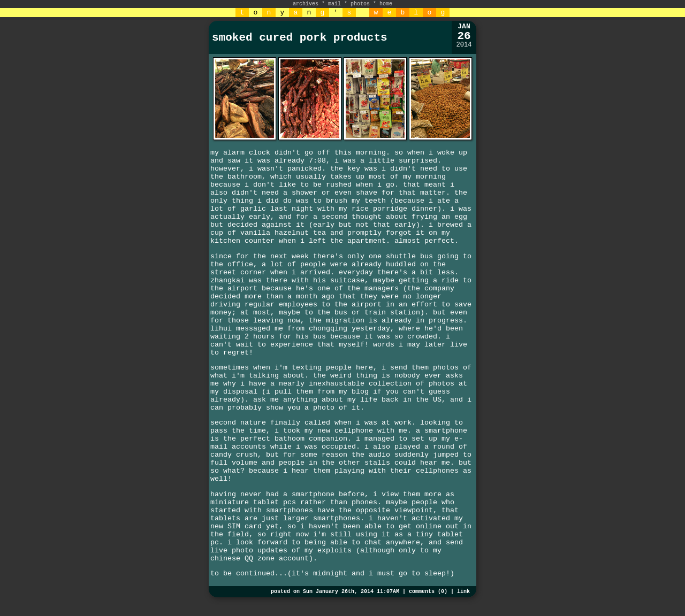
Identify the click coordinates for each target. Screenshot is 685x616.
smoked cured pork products (300, 38)
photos (360, 4)
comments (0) (428, 592)
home (386, 4)
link (463, 592)
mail (334, 4)
